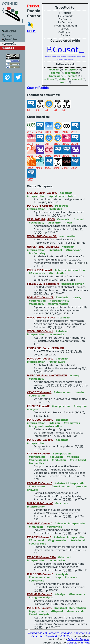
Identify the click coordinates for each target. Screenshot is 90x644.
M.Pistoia (60, 59)
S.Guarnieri (65, 59)
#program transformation (45, 426)
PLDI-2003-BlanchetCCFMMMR (47, 375)
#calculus (56, 209)
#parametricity (59, 300)
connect (77, 79)
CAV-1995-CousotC (39, 453)
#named (79, 219)
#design (55, 423)
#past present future (63, 196)
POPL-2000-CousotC (40, 440)
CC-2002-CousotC (38, 406)
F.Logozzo (81, 52)
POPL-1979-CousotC (40, 594)
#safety (74, 375)
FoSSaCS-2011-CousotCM (43, 284)
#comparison (58, 560)
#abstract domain (73, 284)
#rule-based (78, 460)
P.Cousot (63, 49)
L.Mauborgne (48, 56)
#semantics (57, 334)
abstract (54, 69)
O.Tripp (84, 56)
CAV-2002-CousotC (39, 392)
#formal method (60, 486)
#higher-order (57, 540)
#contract (56, 250)
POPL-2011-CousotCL (40, 297)
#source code (37, 543)
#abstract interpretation (71, 270)
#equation (56, 457)
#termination (58, 273)
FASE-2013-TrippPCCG (41, 219)
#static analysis (39, 614)
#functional (36, 540)
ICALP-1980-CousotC (40, 574)
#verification (37, 395)
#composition (61, 406)
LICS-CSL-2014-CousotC (42, 193)
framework (56, 76)
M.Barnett (79, 56)
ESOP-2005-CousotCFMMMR (45, 348)
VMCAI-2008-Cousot (40, 331)
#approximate (38, 611)
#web (68, 222)
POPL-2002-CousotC (40, 420)
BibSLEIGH (65, 636)
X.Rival (68, 56)
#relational (78, 540)
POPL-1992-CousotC (40, 523)
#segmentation (58, 304)
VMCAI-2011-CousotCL (41, 317)
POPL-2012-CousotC (40, 270)
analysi (56, 73)
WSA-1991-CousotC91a (41, 557)
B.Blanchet (70, 59)
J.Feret (55, 56)
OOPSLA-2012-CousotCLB (43, 247)
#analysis (63, 219)
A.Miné (58, 56)
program (70, 73)
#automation (68, 236)
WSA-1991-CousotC (39, 537)
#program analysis (41, 597)
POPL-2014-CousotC (40, 206)
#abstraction (62, 392)
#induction (59, 460)
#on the (80, 392)
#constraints (37, 457)
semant (73, 76)
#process (71, 577)
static (63, 82)
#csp (58, 577)
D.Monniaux (63, 56)
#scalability (37, 222)
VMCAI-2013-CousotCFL (42, 236)
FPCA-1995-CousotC (40, 483)
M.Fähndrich (73, 56)
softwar (49, 79)
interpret (71, 69)
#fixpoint (73, 457)
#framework (74, 250)
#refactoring (37, 253)
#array (77, 297)
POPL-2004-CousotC (40, 358)
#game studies (38, 460)
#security (54, 222)
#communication (40, 577)
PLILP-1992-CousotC (40, 503)
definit (63, 79)
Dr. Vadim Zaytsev (78, 639)
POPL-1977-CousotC (40, 608)
